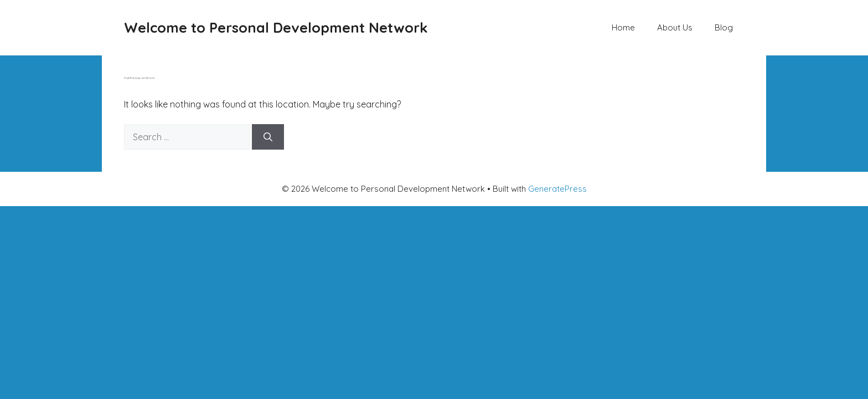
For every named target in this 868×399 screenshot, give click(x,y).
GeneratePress (557, 189)
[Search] (268, 137)
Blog (724, 27)
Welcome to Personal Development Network (276, 27)
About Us (675, 27)
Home (623, 27)
